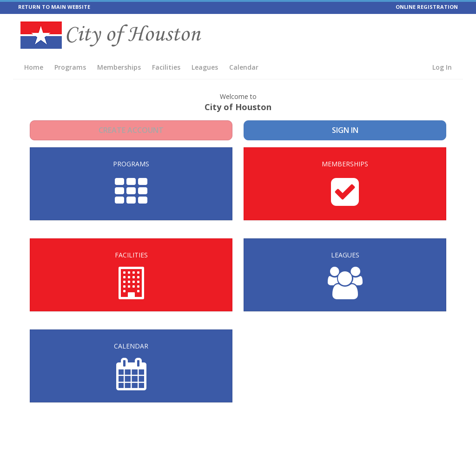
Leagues (205, 67)
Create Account (131, 130)
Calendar (244, 67)
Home (34, 67)
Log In (442, 67)
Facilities (166, 67)
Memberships (119, 67)
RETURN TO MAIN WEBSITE (54, 7)
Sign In (345, 130)
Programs (70, 67)
